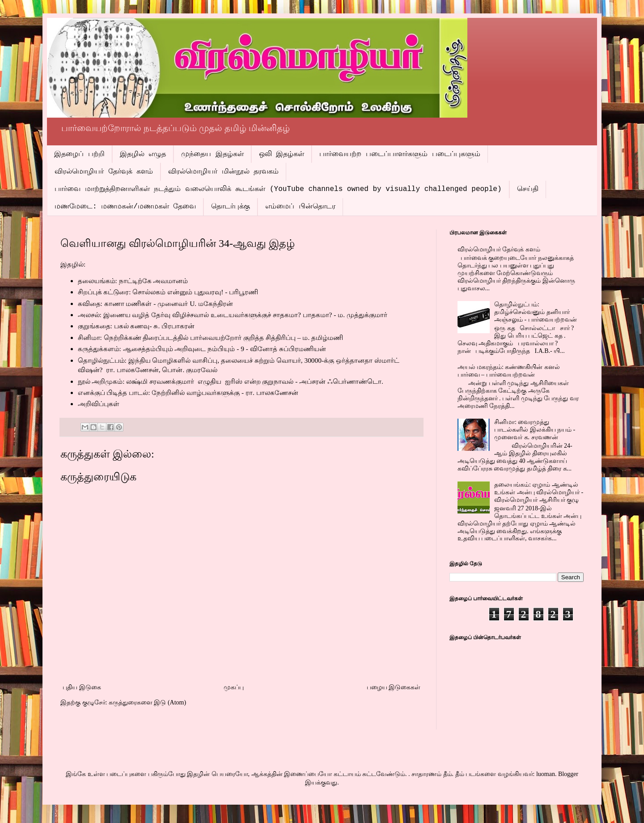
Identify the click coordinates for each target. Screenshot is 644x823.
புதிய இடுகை (82, 687)
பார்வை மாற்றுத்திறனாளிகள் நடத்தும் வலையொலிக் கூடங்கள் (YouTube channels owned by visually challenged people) (278, 189)
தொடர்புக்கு (231, 207)
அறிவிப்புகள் (99, 404)
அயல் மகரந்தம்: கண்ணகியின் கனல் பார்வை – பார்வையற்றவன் (509, 371)
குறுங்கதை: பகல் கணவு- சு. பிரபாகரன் (136, 326)
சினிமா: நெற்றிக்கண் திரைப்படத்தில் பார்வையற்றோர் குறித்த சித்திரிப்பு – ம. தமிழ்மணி (211, 337)
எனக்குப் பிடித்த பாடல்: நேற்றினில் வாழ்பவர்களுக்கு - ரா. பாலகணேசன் (188, 392)
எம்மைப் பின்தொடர (300, 207)
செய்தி (528, 189)
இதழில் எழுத (143, 154)
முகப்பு (234, 687)
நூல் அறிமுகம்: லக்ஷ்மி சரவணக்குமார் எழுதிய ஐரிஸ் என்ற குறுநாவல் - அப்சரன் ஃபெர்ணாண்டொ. (231, 381)
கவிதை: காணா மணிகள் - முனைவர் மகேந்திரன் (155, 303)
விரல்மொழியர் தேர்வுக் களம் (104, 172)
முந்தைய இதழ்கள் (212, 154)
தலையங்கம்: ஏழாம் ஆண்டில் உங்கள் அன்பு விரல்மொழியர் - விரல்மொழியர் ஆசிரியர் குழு (539, 492)
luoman (546, 774)
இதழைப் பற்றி (79, 154)
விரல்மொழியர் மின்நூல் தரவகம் (223, 172)
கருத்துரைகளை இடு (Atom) (147, 702)
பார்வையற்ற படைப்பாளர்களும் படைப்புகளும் (400, 154)
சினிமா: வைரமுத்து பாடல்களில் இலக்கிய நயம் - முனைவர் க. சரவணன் (535, 430)
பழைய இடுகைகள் (394, 687)
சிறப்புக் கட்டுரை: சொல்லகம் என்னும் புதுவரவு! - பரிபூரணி (168, 292)
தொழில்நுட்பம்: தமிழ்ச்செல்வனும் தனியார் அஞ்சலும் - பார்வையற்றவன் (536, 312)
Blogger (568, 774)
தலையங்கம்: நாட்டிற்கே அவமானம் (133, 281)
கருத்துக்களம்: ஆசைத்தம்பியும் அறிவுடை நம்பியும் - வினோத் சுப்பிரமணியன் (202, 349)
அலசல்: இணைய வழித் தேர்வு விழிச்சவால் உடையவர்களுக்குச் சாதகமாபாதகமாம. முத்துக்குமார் (233, 315)
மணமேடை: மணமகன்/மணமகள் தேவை (125, 207)
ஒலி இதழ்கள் (282, 154)
